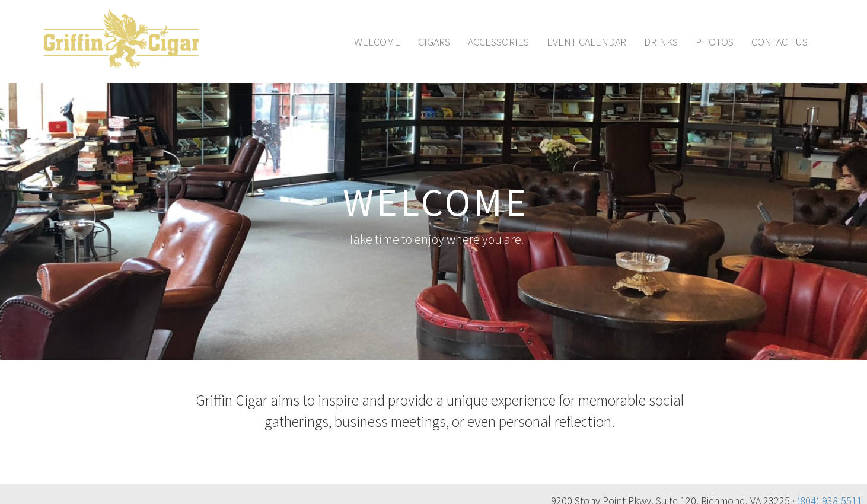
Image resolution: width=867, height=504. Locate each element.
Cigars (434, 42)
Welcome (377, 42)
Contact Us (780, 42)
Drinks (661, 42)
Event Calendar (586, 42)
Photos (715, 42)
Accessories (498, 42)
